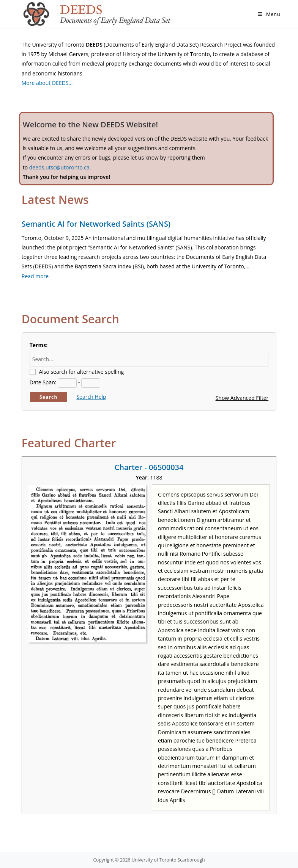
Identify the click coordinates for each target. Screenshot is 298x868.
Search (49, 397)
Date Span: (43, 382)
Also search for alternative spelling (81, 372)
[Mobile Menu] (269, 14)
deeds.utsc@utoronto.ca (59, 167)
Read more (35, 276)
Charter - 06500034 (149, 467)
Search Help (91, 397)
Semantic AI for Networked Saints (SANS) (96, 224)
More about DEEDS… (47, 83)
